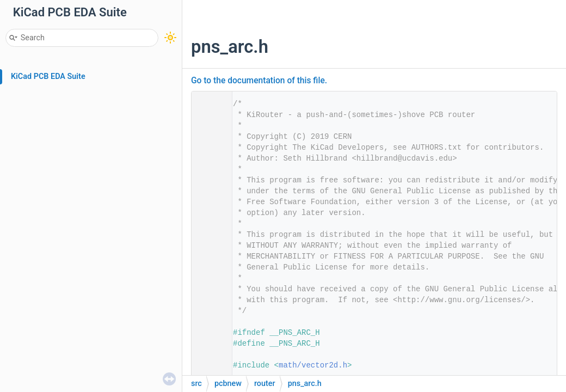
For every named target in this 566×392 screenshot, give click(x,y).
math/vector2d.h (313, 365)
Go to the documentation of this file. (259, 81)
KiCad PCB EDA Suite (48, 76)
